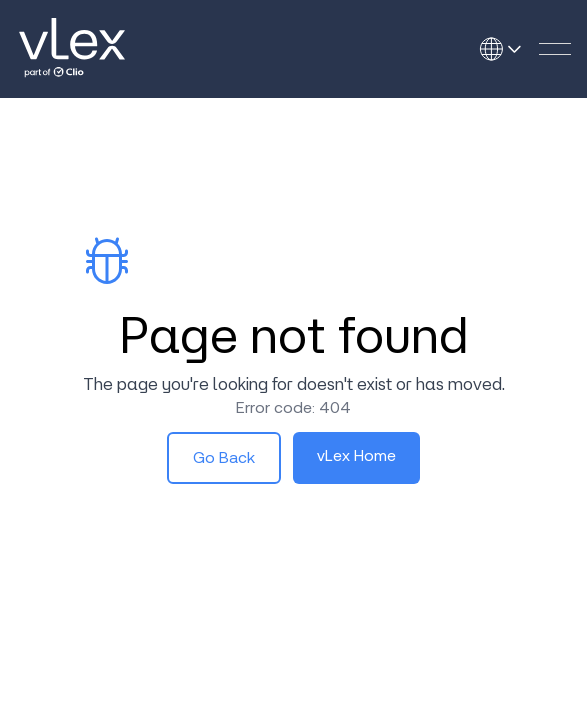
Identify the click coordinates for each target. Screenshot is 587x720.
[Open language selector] (507, 49)
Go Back (224, 457)
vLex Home (356, 455)
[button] (555, 49)
